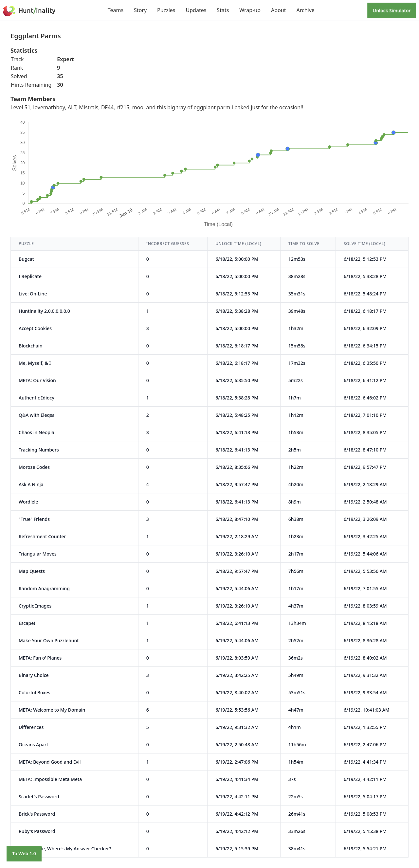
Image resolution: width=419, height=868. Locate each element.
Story (140, 10)
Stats (223, 10)
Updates (196, 10)
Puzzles (166, 10)
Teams (116, 10)
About (278, 10)
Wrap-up (250, 10)
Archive (305, 10)
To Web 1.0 (24, 853)
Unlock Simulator (392, 10)
